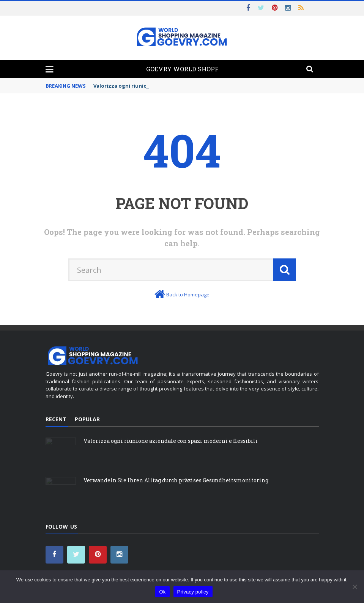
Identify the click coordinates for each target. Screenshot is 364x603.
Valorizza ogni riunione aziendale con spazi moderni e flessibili (171, 441)
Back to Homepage (188, 294)
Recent (56, 419)
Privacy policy (193, 592)
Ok (162, 592)
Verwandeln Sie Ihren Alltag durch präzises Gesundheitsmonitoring (176, 480)
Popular (87, 419)
